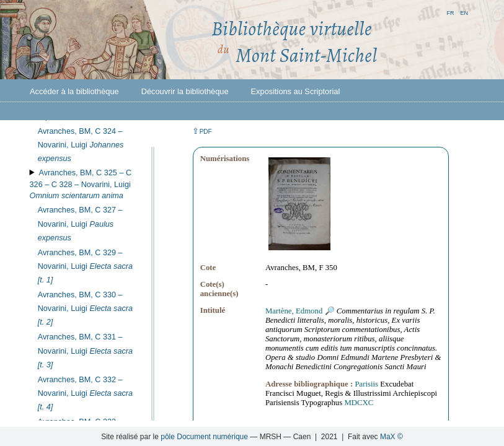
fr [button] (450, 12)
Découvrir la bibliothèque (185, 91)
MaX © (391, 437)
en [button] (464, 12)
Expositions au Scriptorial (296, 91)
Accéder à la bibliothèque (74, 91)
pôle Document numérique (204, 437)
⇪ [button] (202, 131)
